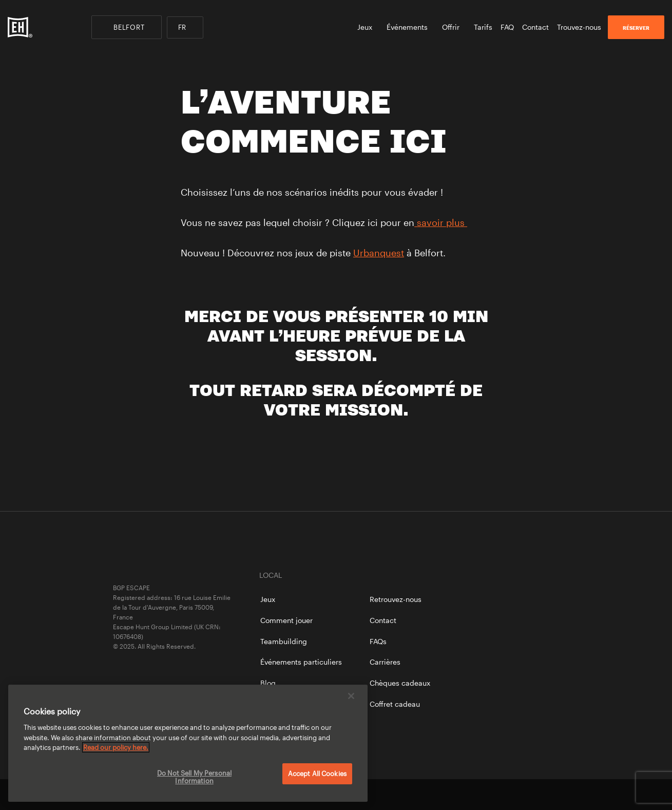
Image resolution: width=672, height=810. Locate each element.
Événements (410, 27)
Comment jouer (286, 620)
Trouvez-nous (579, 27)
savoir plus (441, 222)
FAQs (378, 641)
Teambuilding (284, 641)
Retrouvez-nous (396, 599)
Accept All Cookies (317, 774)
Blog (268, 683)
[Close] (351, 696)
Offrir (454, 27)
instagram (554, 795)
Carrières (385, 662)
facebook (484, 795)
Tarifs (483, 27)
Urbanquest (379, 253)
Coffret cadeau (395, 704)
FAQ (507, 27)
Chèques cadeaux (400, 683)
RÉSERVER (636, 28)
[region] (188, 743)
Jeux (368, 27)
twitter (519, 795)
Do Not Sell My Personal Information (194, 777)
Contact (535, 27)
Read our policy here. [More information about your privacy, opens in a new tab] (116, 747)
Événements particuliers (301, 662)
